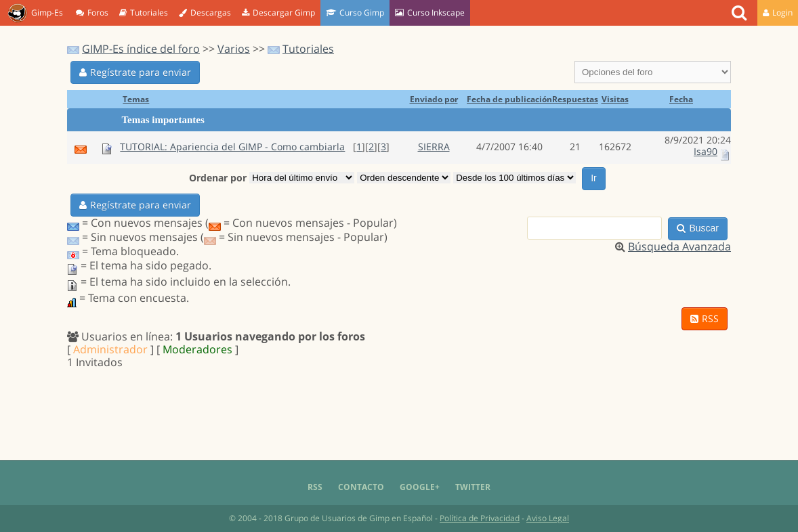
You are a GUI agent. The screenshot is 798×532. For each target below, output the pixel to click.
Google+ (420, 487)
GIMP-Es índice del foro (141, 49)
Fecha (681, 99)
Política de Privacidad (480, 518)
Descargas (205, 13)
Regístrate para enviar (135, 72)
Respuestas (575, 99)
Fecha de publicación (509, 99)
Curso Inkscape (430, 13)
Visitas (615, 99)
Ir (594, 178)
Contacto (361, 487)
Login (778, 13)
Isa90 (706, 151)
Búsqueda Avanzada (679, 246)
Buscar (698, 228)
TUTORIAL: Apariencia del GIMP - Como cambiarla (232, 147)
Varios (234, 49)
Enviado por (434, 99)
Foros (92, 13)
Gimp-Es (35, 14)
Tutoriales (144, 13)
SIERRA (434, 147)
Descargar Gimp (278, 13)
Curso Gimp (355, 13)
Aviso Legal (548, 518)
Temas (136, 99)
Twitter (473, 487)
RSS (705, 318)
